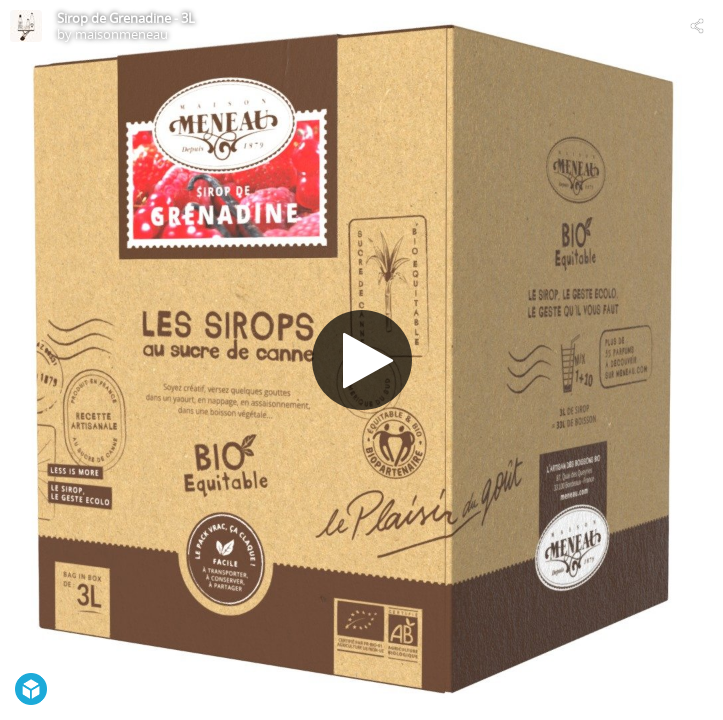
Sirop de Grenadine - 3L (126, 18)
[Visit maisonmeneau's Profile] (26, 26)
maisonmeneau (121, 34)
